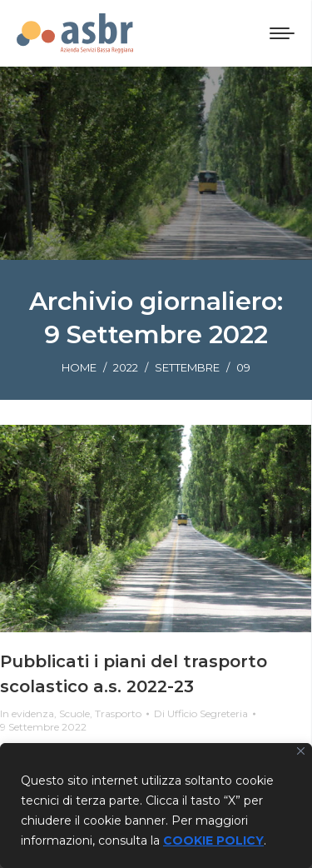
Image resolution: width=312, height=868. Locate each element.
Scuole (74, 713)
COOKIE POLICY (213, 841)
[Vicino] (301, 751)
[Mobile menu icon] (282, 33)
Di (201, 713)
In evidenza (27, 713)
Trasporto (118, 713)
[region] (156, 806)
